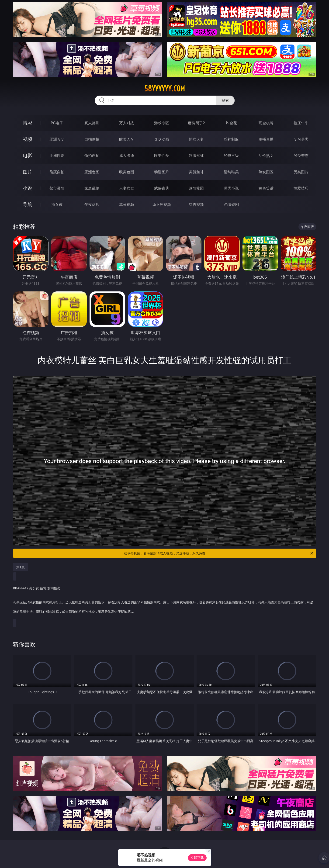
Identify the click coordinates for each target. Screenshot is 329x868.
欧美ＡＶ (127, 139)
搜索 (225, 100)
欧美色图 (127, 172)
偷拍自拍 (92, 156)
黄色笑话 (266, 188)
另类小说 (231, 188)
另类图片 (301, 172)
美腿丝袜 (196, 172)
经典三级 (231, 156)
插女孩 (57, 204)
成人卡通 (127, 156)
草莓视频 (127, 204)
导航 (28, 204)
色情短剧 (231, 204)
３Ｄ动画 (162, 139)
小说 (28, 188)
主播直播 (266, 139)
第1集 (21, 567)
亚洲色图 (92, 172)
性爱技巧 (301, 188)
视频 (28, 139)
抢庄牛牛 (301, 123)
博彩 (28, 123)
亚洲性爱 (57, 156)
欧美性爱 (162, 156)
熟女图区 (266, 172)
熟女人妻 (196, 139)
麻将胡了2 (196, 123)
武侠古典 (162, 188)
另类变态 (301, 156)
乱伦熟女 (266, 156)
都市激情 (57, 188)
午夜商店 (92, 204)
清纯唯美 (231, 172)
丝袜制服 (231, 139)
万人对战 (127, 123)
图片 (28, 172)
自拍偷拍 (92, 139)
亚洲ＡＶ (57, 139)
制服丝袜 (196, 156)
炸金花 (231, 123)
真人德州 (92, 123)
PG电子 (57, 123)
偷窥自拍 (57, 172)
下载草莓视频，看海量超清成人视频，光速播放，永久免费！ (217, 553)
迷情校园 (196, 188)
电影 (28, 155)
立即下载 (197, 858)
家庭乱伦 (92, 188)
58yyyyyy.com (165, 89)
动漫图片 (162, 172)
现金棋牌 (266, 123)
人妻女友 (127, 188)
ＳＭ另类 (301, 139)
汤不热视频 (162, 204)
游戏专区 (162, 123)
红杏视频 (196, 204)
